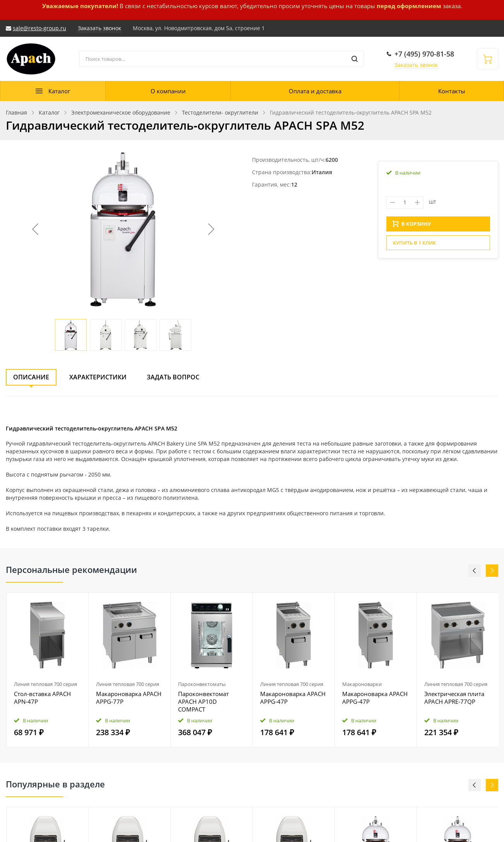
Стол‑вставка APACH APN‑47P (42, 698)
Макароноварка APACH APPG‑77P (129, 698)
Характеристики (98, 377)
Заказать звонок (416, 65)
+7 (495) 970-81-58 (424, 54)
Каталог (59, 91)
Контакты (452, 91)
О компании (168, 91)
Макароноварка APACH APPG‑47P (293, 698)
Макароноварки (362, 684)
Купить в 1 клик (414, 245)
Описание (31, 377)
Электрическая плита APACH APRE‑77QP (454, 698)
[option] (48, 670)
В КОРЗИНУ (412, 226)
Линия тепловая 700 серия (45, 684)
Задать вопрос (173, 377)
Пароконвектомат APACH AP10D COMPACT (203, 701)
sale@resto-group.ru (39, 28)
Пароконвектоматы (202, 684)
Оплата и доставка (315, 91)
